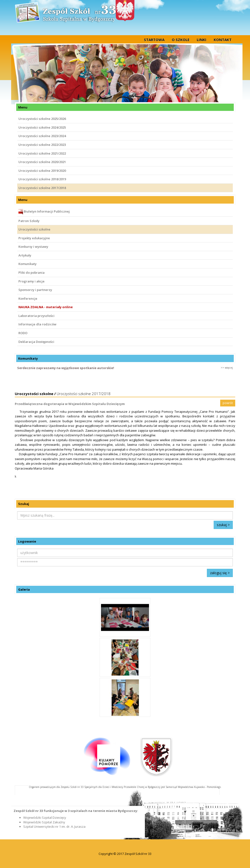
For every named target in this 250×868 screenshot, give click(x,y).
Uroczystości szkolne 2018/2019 (42, 179)
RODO (23, 333)
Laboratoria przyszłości (36, 316)
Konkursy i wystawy (33, 247)
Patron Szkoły (29, 221)
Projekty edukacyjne (34, 238)
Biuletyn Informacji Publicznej (44, 212)
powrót (228, 403)
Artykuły (25, 255)
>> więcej (227, 368)
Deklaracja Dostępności (36, 342)
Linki (202, 40)
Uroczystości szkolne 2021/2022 (42, 153)
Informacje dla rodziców (37, 324)
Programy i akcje (31, 281)
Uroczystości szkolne (34, 229)
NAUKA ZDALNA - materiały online (46, 307)
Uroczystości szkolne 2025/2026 (42, 119)
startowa (154, 40)
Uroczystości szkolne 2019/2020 (42, 171)
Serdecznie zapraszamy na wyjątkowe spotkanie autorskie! (66, 368)
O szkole (181, 40)
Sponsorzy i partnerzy (35, 290)
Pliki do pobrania (31, 273)
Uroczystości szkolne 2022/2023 (42, 145)
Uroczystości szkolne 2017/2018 (42, 188)
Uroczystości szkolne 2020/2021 (42, 162)
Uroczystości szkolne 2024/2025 (42, 127)
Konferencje (28, 298)
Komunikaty (27, 264)
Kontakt (223, 40)
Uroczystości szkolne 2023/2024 (42, 136)
